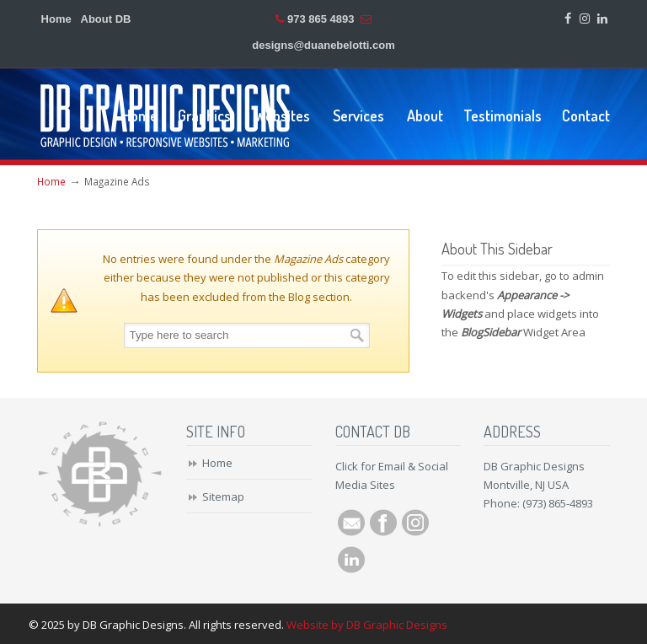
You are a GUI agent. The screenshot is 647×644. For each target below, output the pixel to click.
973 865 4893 (321, 19)
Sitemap (223, 496)
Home (56, 19)
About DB (106, 19)
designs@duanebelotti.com (323, 45)
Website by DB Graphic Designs (367, 625)
